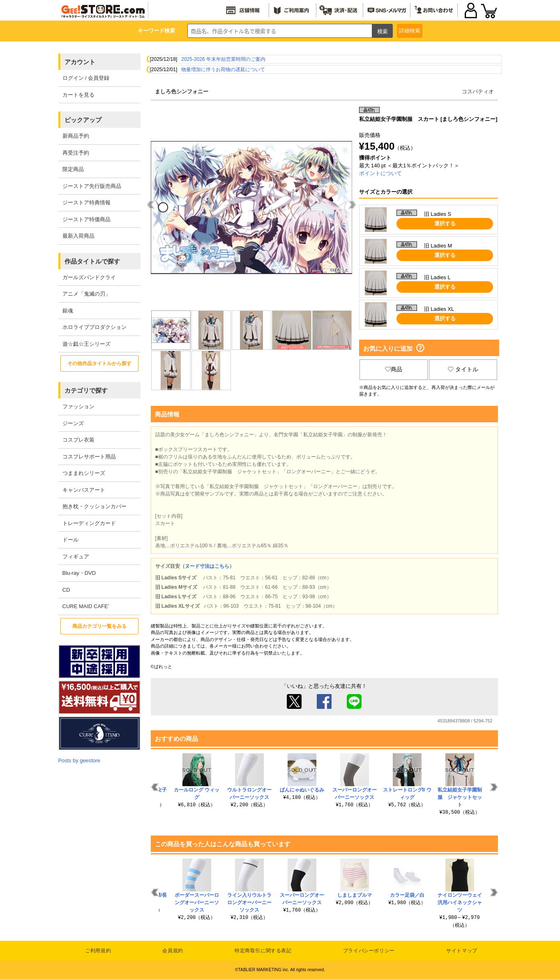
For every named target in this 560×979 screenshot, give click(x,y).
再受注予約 (76, 153)
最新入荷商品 (78, 236)
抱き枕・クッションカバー (94, 506)
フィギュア (76, 557)
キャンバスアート (84, 490)
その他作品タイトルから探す (99, 363)
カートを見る (78, 95)
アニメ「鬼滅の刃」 (86, 294)
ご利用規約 (98, 951)
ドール (70, 540)
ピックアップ (83, 120)
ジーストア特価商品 (86, 219)
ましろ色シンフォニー (182, 91)
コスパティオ (478, 91)
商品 (394, 369)
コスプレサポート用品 (89, 457)
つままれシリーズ (84, 473)
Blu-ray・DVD (79, 573)
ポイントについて (380, 173)
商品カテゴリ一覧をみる (99, 626)
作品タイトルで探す (92, 261)
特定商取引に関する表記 (263, 951)
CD (66, 590)
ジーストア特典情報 (86, 203)
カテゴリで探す (86, 390)
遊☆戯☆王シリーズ (86, 344)
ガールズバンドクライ (89, 277)
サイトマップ (462, 951)
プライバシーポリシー (369, 951)
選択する (445, 223)
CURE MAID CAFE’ (86, 606)
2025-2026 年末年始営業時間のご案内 (223, 59)
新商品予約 (76, 136)
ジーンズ (73, 423)
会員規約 (173, 951)
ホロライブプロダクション (94, 327)
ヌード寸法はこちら (207, 566)
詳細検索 (410, 31)
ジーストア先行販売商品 (92, 186)
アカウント (80, 62)
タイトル (463, 369)
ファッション (78, 406)
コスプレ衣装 (78, 440)
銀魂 (68, 311)
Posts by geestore (79, 760)
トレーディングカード (89, 523)
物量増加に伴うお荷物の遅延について (223, 69)
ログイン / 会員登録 (86, 78)
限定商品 (73, 169)
